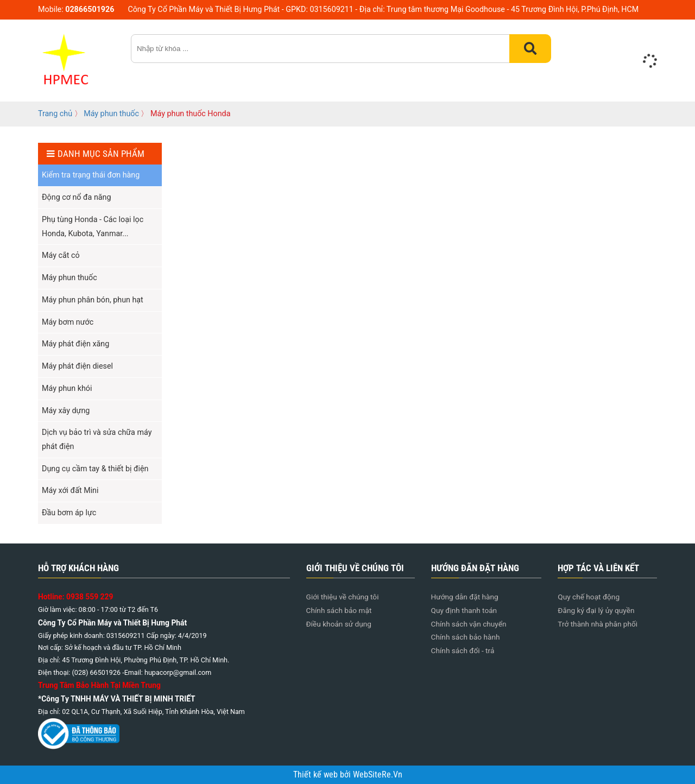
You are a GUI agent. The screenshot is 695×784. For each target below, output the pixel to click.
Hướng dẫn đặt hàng (465, 597)
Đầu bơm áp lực (69, 513)
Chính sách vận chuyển (469, 624)
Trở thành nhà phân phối (598, 624)
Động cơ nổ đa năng (76, 197)
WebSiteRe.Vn (378, 775)
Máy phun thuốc (111, 113)
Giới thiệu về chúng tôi (343, 597)
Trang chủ (55, 113)
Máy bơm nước (68, 322)
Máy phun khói (67, 388)
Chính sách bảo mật (339, 610)
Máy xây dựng (66, 410)
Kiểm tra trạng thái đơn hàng (91, 175)
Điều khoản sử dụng (339, 624)
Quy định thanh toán (464, 610)
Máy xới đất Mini (70, 490)
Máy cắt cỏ (61, 255)
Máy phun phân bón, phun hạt (93, 300)
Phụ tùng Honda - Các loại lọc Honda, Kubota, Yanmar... (93, 226)
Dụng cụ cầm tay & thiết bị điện (95, 469)
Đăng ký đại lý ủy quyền (596, 610)
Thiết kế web (317, 775)
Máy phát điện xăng (75, 344)
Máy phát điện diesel (77, 366)
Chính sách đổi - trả (463, 650)
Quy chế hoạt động (589, 597)
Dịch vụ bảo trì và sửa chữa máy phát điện (97, 439)
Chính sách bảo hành (466, 637)
